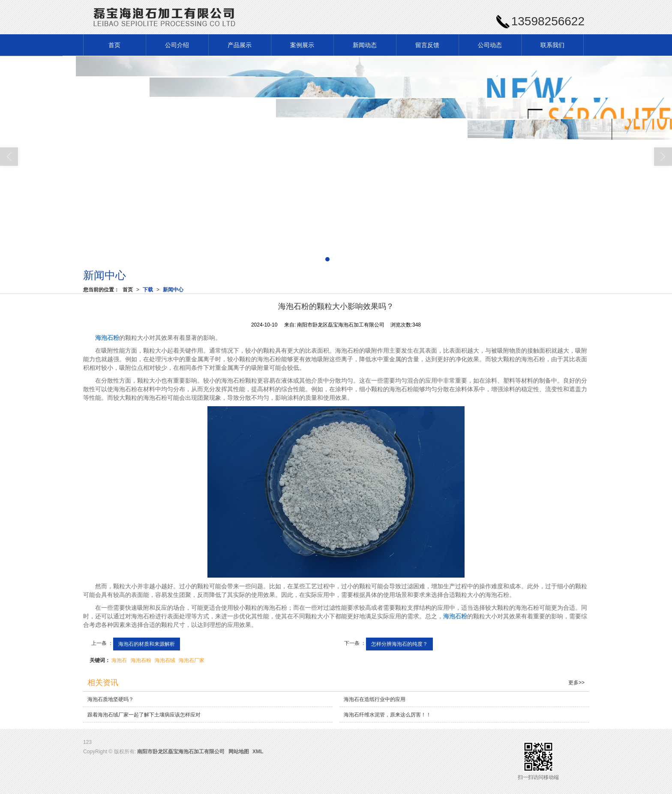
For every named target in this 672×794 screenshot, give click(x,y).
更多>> (576, 683)
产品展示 (240, 45)
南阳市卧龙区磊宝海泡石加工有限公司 (181, 752)
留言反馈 (427, 45)
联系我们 (552, 45)
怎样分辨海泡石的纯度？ (399, 644)
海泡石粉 (141, 660)
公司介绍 (177, 45)
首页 (114, 45)
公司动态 (490, 45)
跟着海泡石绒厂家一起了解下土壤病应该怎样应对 (144, 715)
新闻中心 (173, 290)
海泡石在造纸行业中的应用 (375, 699)
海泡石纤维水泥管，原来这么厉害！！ (387, 715)
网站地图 (239, 752)
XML (258, 752)
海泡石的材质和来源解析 (147, 644)
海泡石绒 (165, 660)
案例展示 (302, 45)
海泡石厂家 (192, 660)
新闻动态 (365, 45)
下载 (148, 290)
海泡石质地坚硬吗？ (111, 699)
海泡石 (119, 660)
